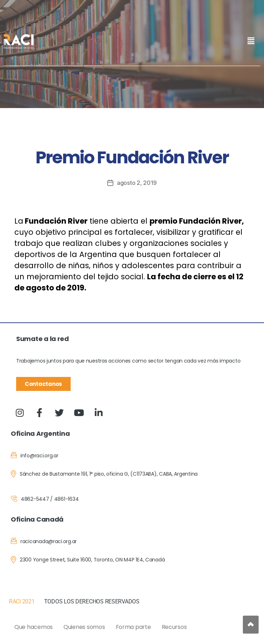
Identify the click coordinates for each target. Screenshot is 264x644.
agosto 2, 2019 (137, 183)
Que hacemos (34, 627)
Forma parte (133, 627)
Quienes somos (84, 627)
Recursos (174, 627)
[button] (251, 41)
